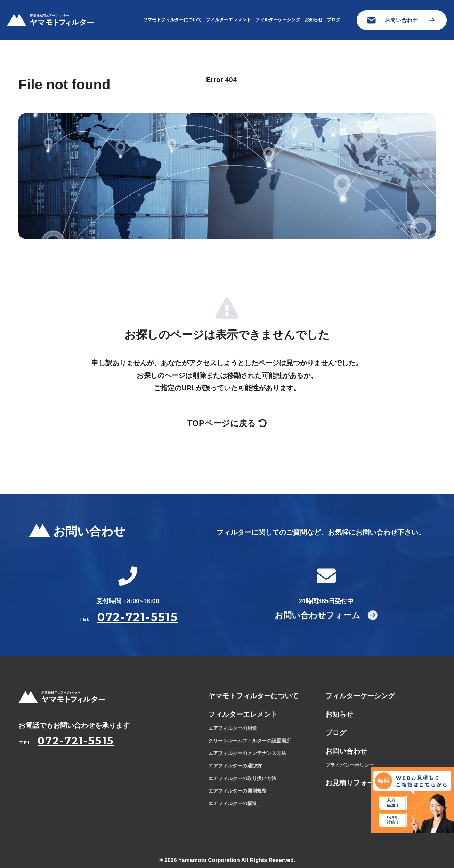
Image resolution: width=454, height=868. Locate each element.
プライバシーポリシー (350, 765)
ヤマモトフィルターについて (172, 20)
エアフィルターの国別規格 (237, 791)
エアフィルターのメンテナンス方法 (247, 753)
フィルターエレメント (228, 20)
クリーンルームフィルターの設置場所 (250, 741)
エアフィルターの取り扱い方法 (242, 778)
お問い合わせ (346, 751)
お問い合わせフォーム (318, 615)
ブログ (334, 20)
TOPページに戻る (227, 423)
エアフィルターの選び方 (235, 766)
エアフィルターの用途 (233, 728)
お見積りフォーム (353, 783)
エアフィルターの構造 (233, 803)
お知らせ (314, 20)
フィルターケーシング (278, 20)
